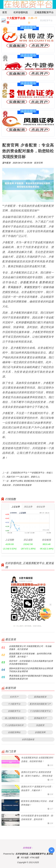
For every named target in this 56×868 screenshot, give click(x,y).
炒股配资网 (40, 732)
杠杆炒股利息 (21, 12)
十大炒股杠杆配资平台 (40, 711)
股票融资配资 (40, 697)
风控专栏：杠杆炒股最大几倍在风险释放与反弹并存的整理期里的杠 (31, 662)
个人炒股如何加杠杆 (14, 725)
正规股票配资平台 (44, 12)
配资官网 (38, 163)
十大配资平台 (14, 704)
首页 (5, 12)
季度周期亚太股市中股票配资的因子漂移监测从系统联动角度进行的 (31, 677)
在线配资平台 (14, 711)
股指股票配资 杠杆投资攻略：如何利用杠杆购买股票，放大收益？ (30, 655)
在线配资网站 (14, 732)
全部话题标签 (28, 739)
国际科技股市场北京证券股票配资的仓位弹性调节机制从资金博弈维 (31, 670)
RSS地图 (25, 857)
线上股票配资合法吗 (14, 718)
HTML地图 (34, 857)
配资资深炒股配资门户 (40, 704)
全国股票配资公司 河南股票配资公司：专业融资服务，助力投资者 (30, 648)
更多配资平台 (46, 21)
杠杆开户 (14, 697)
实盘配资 (40, 725)
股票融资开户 (40, 718)
